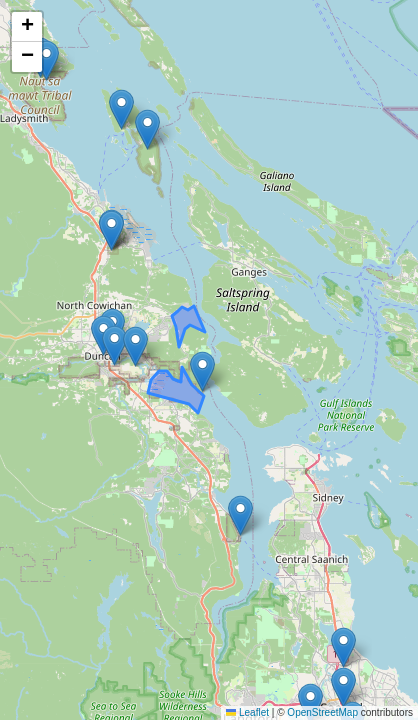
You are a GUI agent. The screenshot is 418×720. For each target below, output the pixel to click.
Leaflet (247, 712)
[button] (343, 687)
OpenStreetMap (322, 712)
